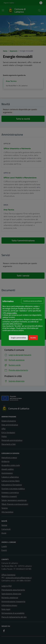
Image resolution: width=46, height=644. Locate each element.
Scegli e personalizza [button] (18, 338)
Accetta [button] (33, 338)
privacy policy (12, 313)
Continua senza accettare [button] (33, 301)
